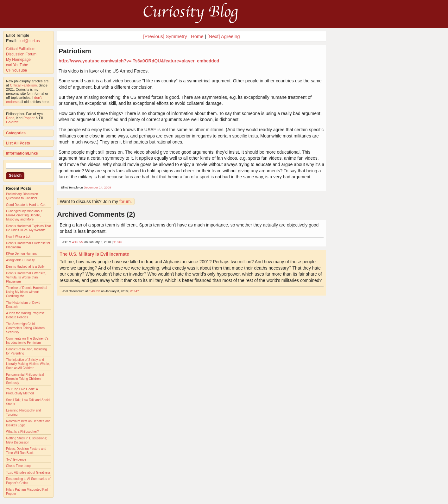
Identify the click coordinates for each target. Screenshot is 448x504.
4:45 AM (78, 242)
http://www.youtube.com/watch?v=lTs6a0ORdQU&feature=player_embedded (139, 61)
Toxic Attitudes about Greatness (28, 472)
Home (197, 36)
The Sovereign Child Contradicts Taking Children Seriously (25, 328)
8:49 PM (95, 291)
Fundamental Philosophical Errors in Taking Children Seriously (25, 379)
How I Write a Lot (18, 236)
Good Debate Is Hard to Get (26, 205)
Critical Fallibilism (21, 49)
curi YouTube (17, 65)
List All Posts (18, 143)
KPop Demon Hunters (21, 254)
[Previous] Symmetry (165, 36)
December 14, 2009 (98, 187)
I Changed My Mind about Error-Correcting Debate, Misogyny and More (24, 215)
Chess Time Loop (18, 466)
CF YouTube (16, 70)
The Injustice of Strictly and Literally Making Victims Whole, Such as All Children (28, 364)
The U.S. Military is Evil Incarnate (94, 254)
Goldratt (12, 122)
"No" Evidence (16, 459)
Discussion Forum (21, 54)
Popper (29, 118)
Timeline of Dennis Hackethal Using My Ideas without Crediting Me (27, 292)
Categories (16, 133)
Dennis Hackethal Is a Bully (25, 267)
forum (125, 201)
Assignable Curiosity (20, 260)
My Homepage (18, 60)
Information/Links (22, 153)
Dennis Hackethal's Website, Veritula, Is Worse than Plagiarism (26, 277)
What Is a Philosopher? (22, 432)
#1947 (134, 291)
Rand (10, 118)
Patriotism (75, 51)
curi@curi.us (29, 41)
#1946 (118, 242)
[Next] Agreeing (224, 36)
